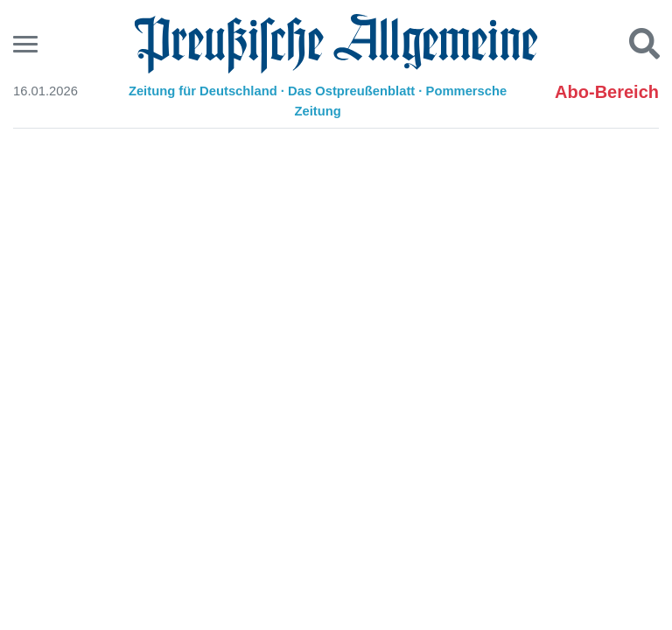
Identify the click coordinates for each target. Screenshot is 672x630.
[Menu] (28, 44)
